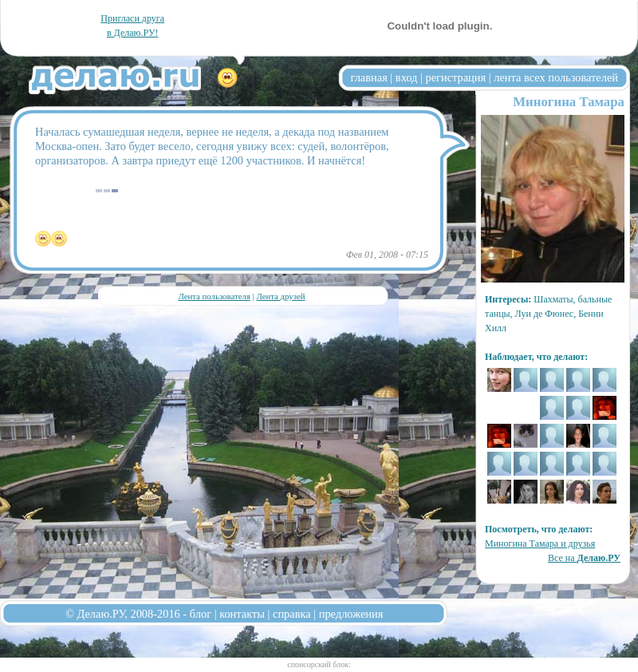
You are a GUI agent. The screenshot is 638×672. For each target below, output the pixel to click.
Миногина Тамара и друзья (540, 544)
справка (292, 614)
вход (407, 77)
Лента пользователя (214, 296)
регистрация (455, 77)
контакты (242, 614)
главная (369, 77)
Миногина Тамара (569, 102)
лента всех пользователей (556, 77)
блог (201, 614)
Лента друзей (280, 296)
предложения (351, 614)
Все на (584, 558)
